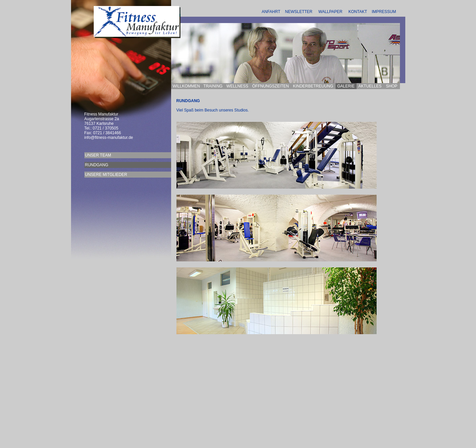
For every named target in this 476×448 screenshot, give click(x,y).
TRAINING (213, 86)
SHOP (392, 86)
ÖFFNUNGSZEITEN (271, 86)
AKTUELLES (370, 86)
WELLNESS (237, 86)
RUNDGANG (123, 165)
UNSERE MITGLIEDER (115, 175)
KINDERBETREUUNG (313, 86)
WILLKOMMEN (186, 86)
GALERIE (346, 86)
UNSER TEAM (125, 155)
